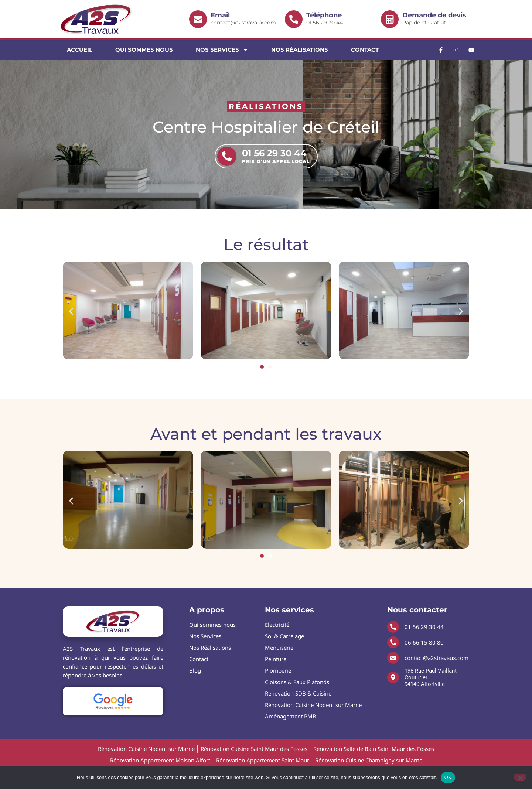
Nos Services (222, 50)
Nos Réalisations (300, 50)
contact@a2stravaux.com (244, 19)
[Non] (520, 777)
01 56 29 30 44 (340, 19)
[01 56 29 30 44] (393, 627)
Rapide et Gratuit (436, 19)
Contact (365, 50)
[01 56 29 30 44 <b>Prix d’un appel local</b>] (227, 156)
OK (448, 777)
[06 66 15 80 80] (393, 642)
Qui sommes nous (144, 50)
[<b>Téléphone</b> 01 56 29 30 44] (294, 19)
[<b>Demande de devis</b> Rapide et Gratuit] (390, 19)
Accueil (80, 50)
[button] (71, 312)
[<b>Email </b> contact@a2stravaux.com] (198, 19)
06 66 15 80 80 (424, 642)
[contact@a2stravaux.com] (393, 658)
